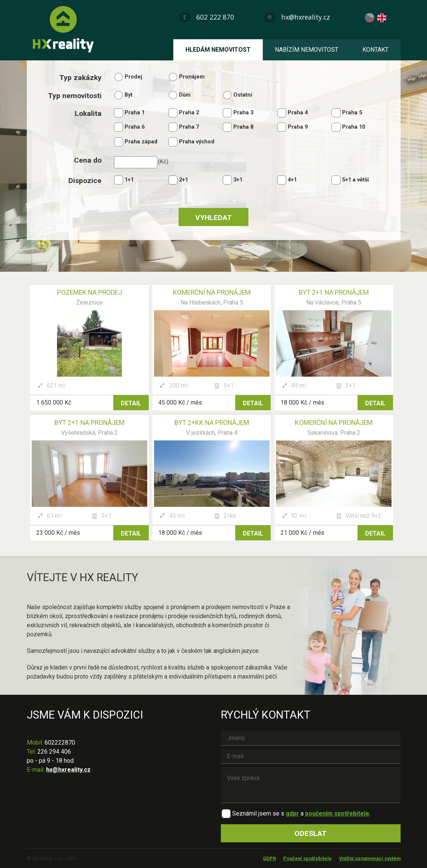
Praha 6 (135, 127)
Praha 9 (298, 127)
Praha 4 (298, 113)
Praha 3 (243, 113)
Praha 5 (352, 113)
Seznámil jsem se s (258, 813)
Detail (131, 403)
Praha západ (141, 142)
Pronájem (192, 77)
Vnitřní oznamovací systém (370, 858)
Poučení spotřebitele (308, 858)
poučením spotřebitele (337, 813)
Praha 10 (354, 127)
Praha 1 (135, 113)
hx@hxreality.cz (306, 17)
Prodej (133, 77)
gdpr (292, 813)
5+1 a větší (355, 180)
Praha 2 (189, 113)
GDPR (269, 858)
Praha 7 (189, 127)
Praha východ (197, 142)
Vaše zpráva (311, 785)
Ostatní (243, 95)
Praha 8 (243, 127)
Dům (185, 95)
